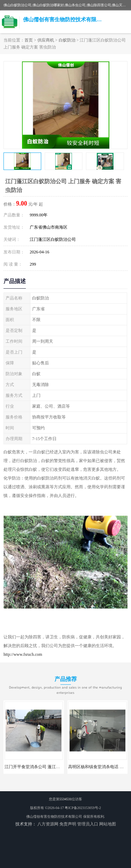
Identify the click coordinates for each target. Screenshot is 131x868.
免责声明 (68, 824)
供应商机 (46, 40)
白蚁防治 (67, 40)
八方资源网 (48, 824)
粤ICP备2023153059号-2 (83, 808)
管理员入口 (88, 824)
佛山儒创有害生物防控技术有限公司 (54, 817)
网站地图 (108, 824)
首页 (29, 40)
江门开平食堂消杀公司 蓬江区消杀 (37, 767)
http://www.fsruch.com (23, 654)
